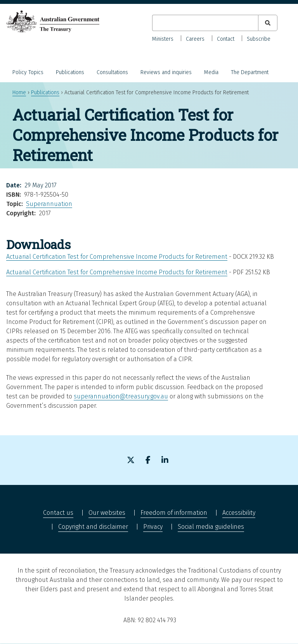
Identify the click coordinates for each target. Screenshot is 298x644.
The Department (250, 72)
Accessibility (239, 513)
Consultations (112, 72)
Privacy (153, 527)
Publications (70, 72)
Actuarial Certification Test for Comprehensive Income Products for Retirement (117, 257)
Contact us (58, 513)
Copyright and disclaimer (93, 527)
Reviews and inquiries (166, 72)
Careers (195, 39)
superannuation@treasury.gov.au (121, 396)
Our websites (107, 513)
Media (211, 72)
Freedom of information (174, 513)
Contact (226, 39)
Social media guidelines (211, 527)
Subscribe (259, 39)
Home (19, 93)
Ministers (163, 39)
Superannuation (49, 204)
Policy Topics (28, 72)
